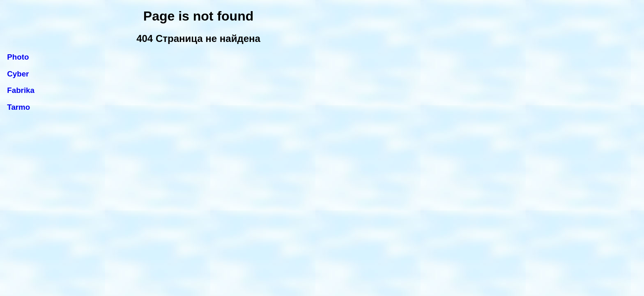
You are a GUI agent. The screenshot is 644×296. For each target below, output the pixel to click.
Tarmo (18, 107)
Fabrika (21, 90)
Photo (18, 57)
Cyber (18, 74)
